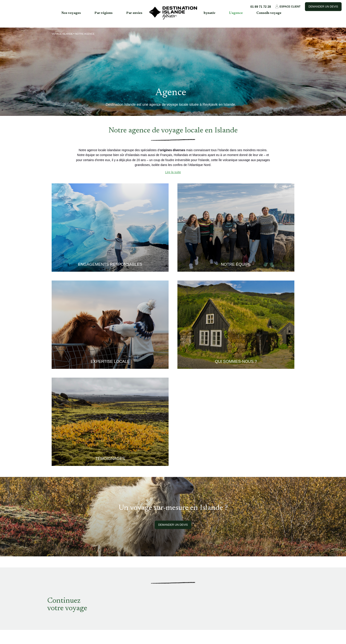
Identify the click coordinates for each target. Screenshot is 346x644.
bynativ (210, 13)
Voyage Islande (62, 34)
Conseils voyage (269, 13)
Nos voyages (71, 13)
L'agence (236, 13)
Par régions (103, 13)
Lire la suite (173, 172)
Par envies (134, 13)
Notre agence (85, 34)
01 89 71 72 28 (260, 7)
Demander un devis (323, 7)
